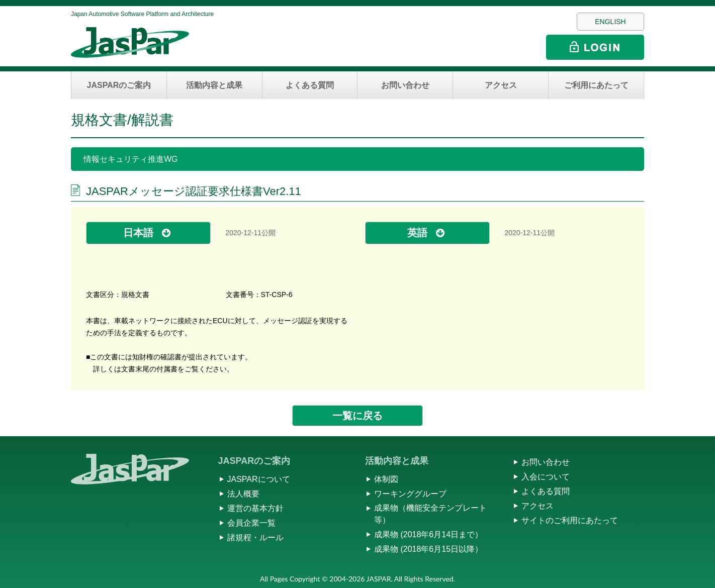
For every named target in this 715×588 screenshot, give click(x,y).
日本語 (138, 233)
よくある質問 (310, 85)
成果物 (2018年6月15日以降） (428, 549)
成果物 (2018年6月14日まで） (428, 534)
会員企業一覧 (251, 523)
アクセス (501, 85)
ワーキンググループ (410, 494)
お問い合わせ (405, 85)
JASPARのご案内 (119, 85)
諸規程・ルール (255, 537)
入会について (546, 477)
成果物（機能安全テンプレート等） (430, 514)
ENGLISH (610, 22)
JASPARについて (259, 479)
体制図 (386, 479)
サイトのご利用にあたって (570, 520)
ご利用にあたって (596, 85)
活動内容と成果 (214, 85)
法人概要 (243, 494)
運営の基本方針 (255, 508)
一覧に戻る (357, 416)
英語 (417, 233)
